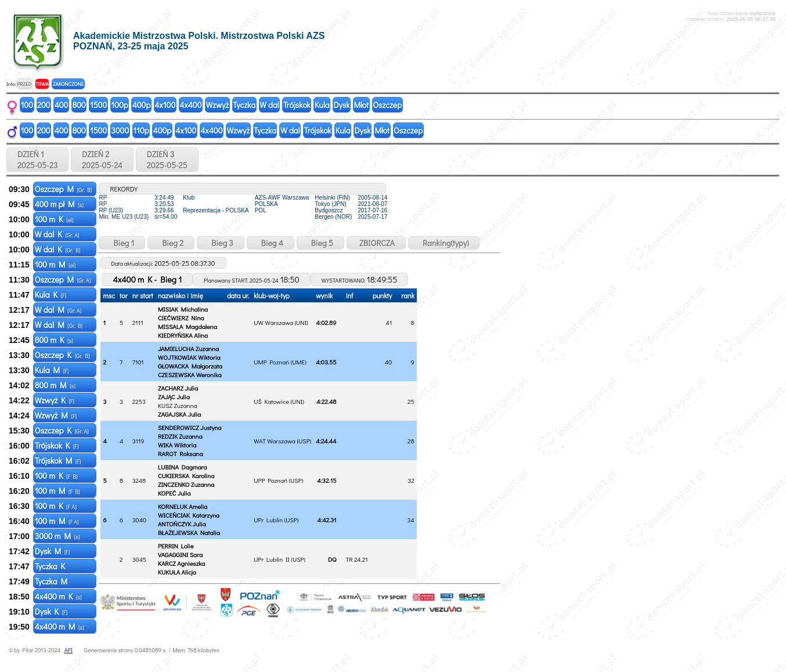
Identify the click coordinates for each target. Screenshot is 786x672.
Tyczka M (52, 581)
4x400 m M (60, 626)
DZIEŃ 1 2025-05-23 (37, 160)
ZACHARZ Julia (178, 388)
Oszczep (387, 105)
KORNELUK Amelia (183, 506)
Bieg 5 (320, 243)
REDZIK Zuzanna (180, 436)
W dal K (57, 234)
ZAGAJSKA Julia (179, 414)
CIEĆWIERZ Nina (181, 318)
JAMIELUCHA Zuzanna (188, 348)
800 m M (55, 385)
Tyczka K (51, 566)
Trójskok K (57, 445)
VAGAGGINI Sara (180, 554)
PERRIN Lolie (176, 546)
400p (142, 105)
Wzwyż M (56, 415)
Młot (361, 105)
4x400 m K (58, 596)
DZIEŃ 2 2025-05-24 (102, 160)
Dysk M (52, 551)
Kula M (52, 370)
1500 (98, 105)
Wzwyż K (55, 400)
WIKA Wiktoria (177, 445)
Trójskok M (58, 460)
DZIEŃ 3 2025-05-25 (167, 160)
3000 (120, 130)
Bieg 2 (171, 243)
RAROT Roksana (181, 454)
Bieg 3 (220, 243)
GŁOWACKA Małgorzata (190, 366)
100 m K (54, 219)
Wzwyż (218, 105)
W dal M (58, 310)
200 (44, 105)
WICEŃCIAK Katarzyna (189, 515)
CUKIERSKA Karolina (186, 476)
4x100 (165, 105)
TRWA (42, 84)
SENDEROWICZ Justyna (190, 427)
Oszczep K (62, 355)
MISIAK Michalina (183, 309)
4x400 (190, 105)
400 (62, 105)
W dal (269, 105)
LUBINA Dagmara (183, 467)
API (68, 650)
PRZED (24, 84)
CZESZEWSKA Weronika (190, 375)
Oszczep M (64, 189)
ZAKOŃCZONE (68, 84)
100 (27, 105)
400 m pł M (59, 204)
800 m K (54, 340)
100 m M (55, 264)
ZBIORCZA (376, 243)
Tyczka (244, 105)
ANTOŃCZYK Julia (182, 524)
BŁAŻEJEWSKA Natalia (189, 532)
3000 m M (57, 536)
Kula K (51, 295)
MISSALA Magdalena (188, 326)
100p (119, 105)
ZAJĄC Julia (174, 397)
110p (141, 130)
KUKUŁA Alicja (177, 572)
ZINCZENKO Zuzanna (186, 484)
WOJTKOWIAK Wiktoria (189, 357)
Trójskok (297, 105)
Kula (322, 105)
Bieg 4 (271, 243)
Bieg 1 (122, 243)
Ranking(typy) (444, 243)
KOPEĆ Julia (174, 493)
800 (79, 105)
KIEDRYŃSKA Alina (183, 335)
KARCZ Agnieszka (181, 563)
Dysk (342, 105)
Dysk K (51, 611)
